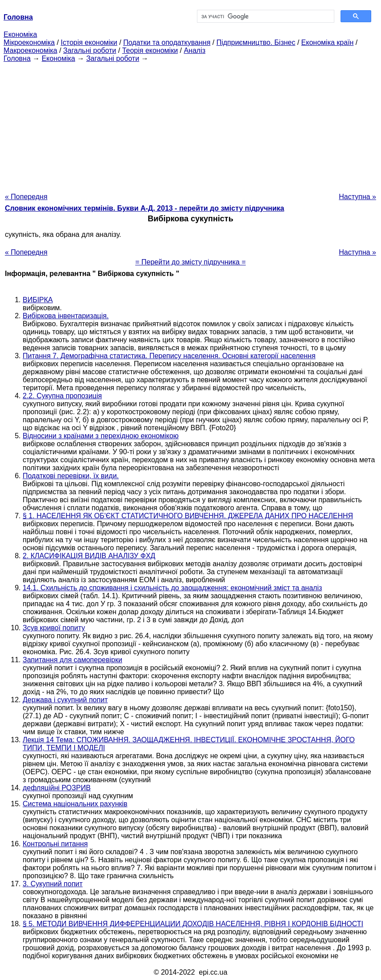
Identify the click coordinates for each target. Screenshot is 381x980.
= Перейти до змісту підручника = (190, 262)
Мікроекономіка (29, 42)
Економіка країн (328, 42)
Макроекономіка (30, 50)
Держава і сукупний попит (65, 700)
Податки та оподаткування (167, 42)
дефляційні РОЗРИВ (57, 788)
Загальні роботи (90, 50)
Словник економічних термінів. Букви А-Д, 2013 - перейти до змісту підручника (144, 208)
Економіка (20, 34)
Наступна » (357, 197)
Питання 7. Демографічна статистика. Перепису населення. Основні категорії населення (169, 356)
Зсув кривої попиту (54, 628)
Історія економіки (89, 42)
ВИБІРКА (38, 300)
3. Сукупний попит (53, 884)
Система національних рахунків (75, 804)
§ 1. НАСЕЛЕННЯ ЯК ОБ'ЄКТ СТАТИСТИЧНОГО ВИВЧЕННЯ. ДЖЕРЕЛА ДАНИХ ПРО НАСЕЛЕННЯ (188, 516)
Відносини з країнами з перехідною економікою (101, 436)
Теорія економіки (150, 50)
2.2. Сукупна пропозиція (62, 396)
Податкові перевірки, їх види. (71, 476)
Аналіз (195, 50)
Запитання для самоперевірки (72, 660)
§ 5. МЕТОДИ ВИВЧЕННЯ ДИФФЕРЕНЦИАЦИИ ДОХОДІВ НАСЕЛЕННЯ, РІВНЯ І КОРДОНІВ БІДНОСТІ (193, 924)
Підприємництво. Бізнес (256, 42)
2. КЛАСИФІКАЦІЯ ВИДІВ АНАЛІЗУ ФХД (89, 556)
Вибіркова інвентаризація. (66, 316)
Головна (17, 58)
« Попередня (26, 197)
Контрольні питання (55, 844)
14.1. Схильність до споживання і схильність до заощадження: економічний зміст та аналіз (172, 588)
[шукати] (265, 16)
